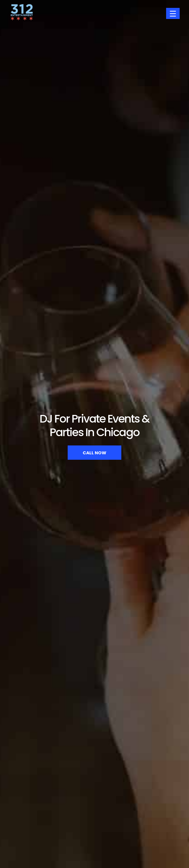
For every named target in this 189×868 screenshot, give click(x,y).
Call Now (94, 453)
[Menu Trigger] (173, 13)
